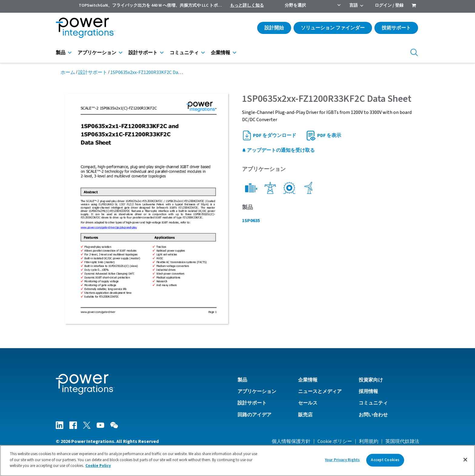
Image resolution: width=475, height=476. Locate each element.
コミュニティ (184, 53)
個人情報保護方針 (291, 441)
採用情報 (368, 391)
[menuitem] (414, 6)
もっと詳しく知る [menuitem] (247, 5)
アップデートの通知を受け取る (278, 150)
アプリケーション (97, 53)
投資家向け (371, 380)
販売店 (305, 415)
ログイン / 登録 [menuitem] (389, 5)
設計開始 (274, 28)
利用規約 (369, 441)
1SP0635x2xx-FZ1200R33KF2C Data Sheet (153, 72)
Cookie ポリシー (335, 441)
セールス (308, 403)
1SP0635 (251, 221)
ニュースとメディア (320, 391)
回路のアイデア (254, 415)
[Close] (465, 460)
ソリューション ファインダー (333, 28)
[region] (237, 461)
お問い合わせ (373, 415)
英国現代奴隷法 (402, 441)
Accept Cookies (385, 460)
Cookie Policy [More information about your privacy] (98, 466)
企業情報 (221, 53)
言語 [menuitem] (354, 5)
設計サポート (143, 53)
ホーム (68, 72)
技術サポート (396, 28)
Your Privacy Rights (342, 460)
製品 (61, 53)
